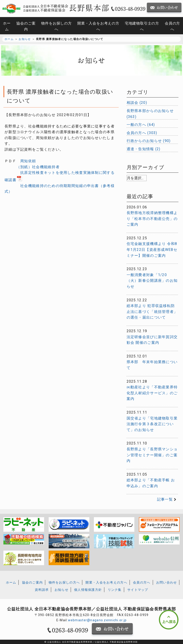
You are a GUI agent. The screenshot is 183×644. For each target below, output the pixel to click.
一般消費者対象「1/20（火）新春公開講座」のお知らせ (152, 281)
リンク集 (115, 590)
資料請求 (42, 590)
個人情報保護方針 (88, 590)
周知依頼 (28, 161)
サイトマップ (138, 590)
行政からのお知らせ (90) (149, 141)
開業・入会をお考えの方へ (98, 26)
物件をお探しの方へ (56, 26)
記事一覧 (165, 499)
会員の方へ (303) (142, 133)
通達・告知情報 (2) (144, 149)
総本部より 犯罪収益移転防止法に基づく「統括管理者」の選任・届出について (152, 312)
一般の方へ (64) (141, 125)
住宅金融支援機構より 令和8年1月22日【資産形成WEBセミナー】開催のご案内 (152, 250)
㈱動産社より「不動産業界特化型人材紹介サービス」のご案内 (152, 393)
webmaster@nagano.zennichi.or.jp (97, 620)
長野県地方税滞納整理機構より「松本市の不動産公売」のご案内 (152, 219)
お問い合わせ (167, 582)
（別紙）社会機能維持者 (38, 167)
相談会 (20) (137, 103)
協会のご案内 (26, 26)
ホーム (7, 26)
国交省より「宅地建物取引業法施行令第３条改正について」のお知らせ (152, 424)
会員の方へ (172, 26)
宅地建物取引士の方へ (142, 26)
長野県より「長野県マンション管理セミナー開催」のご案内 (152, 455)
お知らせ (25, 39)
